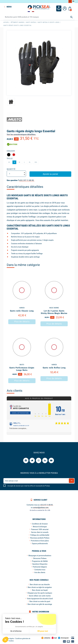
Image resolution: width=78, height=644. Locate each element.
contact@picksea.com (41, 507)
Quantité (11, 169)
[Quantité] (16, 173)
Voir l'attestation (20, 413)
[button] (5, 640)
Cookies (11, 641)
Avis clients (15, 390)
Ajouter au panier (50, 174)
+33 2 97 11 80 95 (26, 180)
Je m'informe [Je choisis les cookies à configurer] (16, 631)
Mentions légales (9, 638)
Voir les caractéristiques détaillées (21, 134)
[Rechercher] (39, 17)
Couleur (11, 151)
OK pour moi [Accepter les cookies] (43, 631)
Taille (10, 158)
